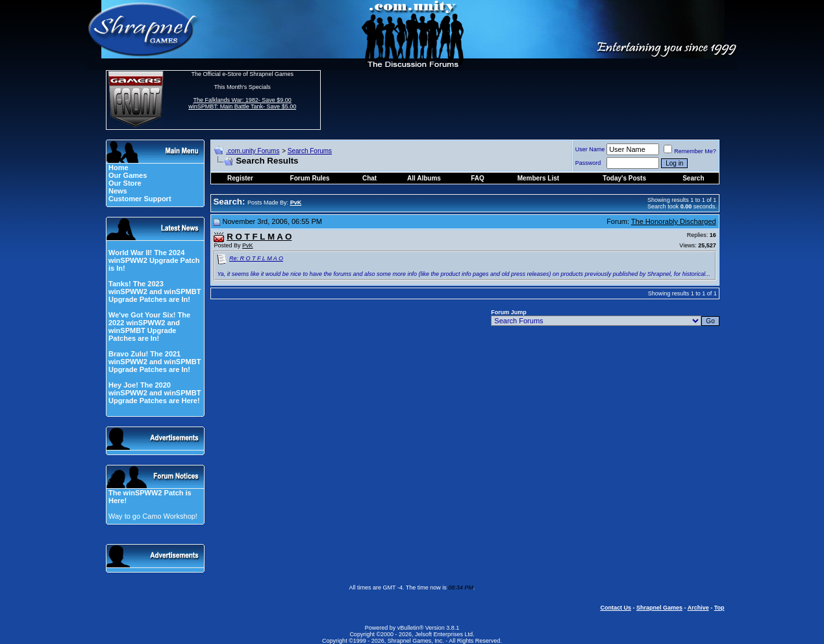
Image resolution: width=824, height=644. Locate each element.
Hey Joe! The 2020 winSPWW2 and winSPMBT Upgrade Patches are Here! (155, 393)
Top (719, 608)
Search (693, 178)
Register (240, 178)
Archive (698, 608)
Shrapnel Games (659, 608)
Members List (538, 178)
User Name (590, 149)
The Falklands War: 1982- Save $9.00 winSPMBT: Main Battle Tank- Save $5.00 (242, 103)
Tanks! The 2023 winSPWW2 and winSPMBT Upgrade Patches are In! (155, 291)
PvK (248, 245)
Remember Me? (690, 151)
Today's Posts (624, 178)
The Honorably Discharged (674, 221)
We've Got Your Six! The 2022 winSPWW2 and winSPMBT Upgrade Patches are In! (149, 327)
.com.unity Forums (253, 151)
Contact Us (616, 608)
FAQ (478, 178)
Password (588, 163)
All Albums (424, 178)
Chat (369, 178)
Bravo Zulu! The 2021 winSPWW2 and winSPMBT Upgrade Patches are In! (155, 362)
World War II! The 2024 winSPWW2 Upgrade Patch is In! (154, 260)
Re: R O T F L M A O (256, 258)
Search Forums (310, 151)
